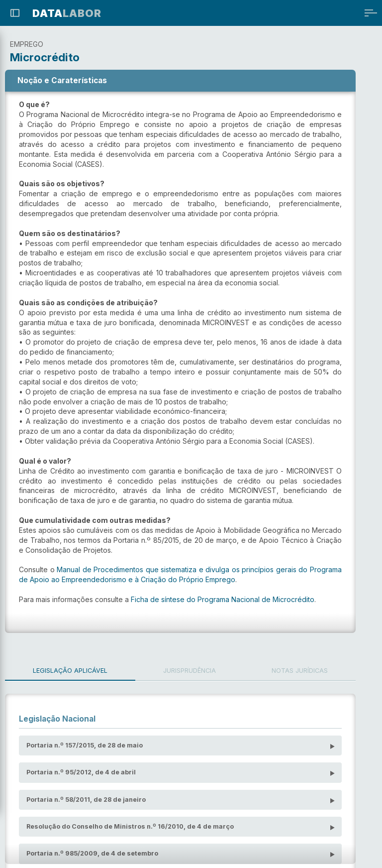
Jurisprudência (200, 661)
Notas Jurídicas (318, 661)
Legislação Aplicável (74, 661)
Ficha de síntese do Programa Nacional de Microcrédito (223, 589)
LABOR (67, 13)
